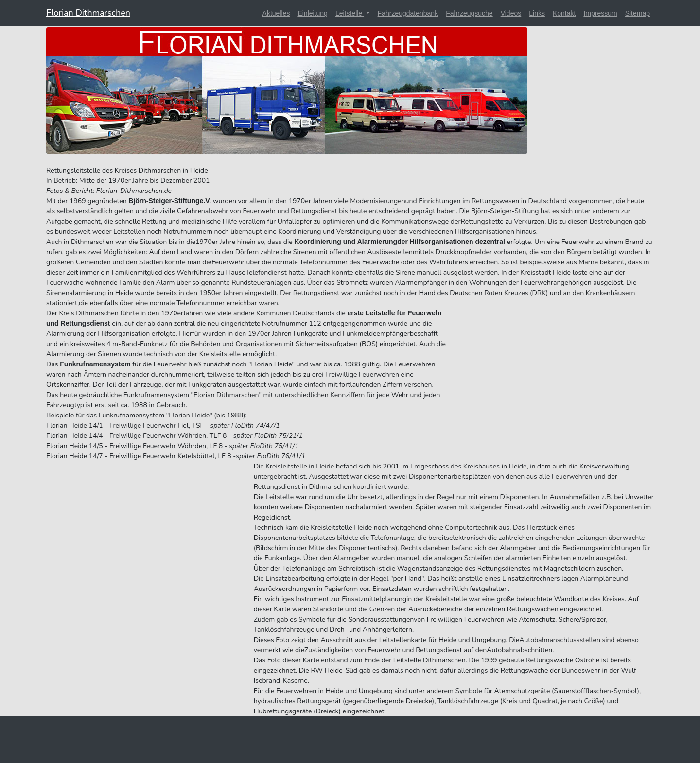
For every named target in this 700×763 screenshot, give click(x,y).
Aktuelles (276, 13)
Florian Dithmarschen (88, 13)
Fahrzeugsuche (469, 13)
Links (537, 13)
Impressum (600, 13)
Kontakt (564, 13)
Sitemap (638, 13)
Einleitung (313, 13)
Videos (511, 13)
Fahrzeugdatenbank (408, 13)
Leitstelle (350, 13)
